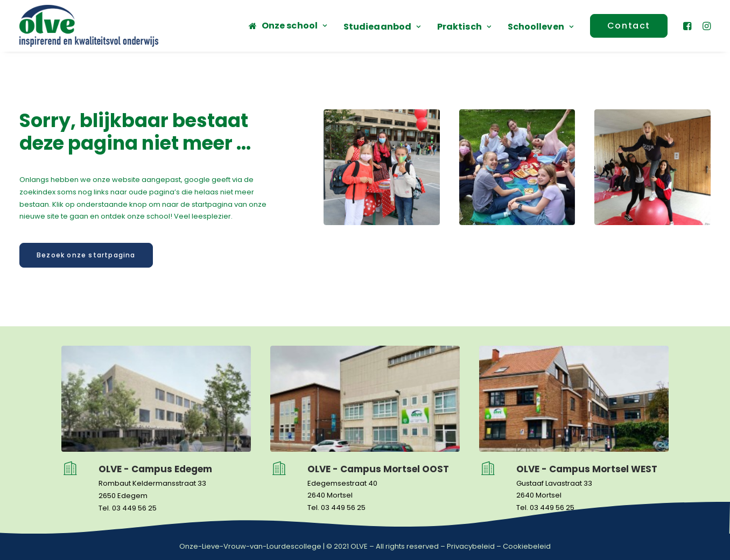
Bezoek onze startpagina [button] (86, 255)
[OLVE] (89, 26)
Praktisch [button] (464, 27)
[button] (689, 26)
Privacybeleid (471, 546)
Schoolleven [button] (541, 27)
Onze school (294, 26)
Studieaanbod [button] (382, 27)
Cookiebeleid (527, 546)
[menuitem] (288, 26)
